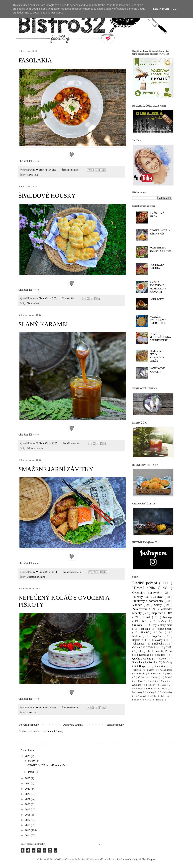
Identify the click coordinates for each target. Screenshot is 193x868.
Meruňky (168, 692)
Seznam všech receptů (142, 700)
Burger (143, 666)
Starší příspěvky (115, 725)
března (32, 761)
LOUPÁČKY (157, 299)
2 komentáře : (68, 298)
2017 (28, 820)
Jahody (142, 651)
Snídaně (162, 655)
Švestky (153, 662)
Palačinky (137, 688)
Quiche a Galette (142, 659)
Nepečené (32, 712)
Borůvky (168, 662)
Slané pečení (33, 303)
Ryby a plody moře (162, 625)
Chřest (142, 677)
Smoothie (138, 662)
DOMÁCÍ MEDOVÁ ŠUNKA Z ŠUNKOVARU (160, 337)
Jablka (145, 629)
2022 (28, 794)
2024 (28, 783)
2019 (28, 809)
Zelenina (153, 647)
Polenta (165, 696)
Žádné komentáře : (71, 170)
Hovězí (145, 632)
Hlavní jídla (32, 175)
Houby (155, 677)
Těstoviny (158, 640)
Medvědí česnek (147, 681)
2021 (28, 799)
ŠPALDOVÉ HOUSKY (47, 196)
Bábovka (159, 644)
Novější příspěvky (29, 725)
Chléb (169, 647)
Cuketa (137, 647)
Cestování (142, 696)
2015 (28, 830)
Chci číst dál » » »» (29, 161)
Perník (169, 651)
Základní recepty (35, 448)
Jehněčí (169, 677)
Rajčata (137, 640)
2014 (28, 835)
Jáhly (154, 696)
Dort (162, 632)
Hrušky (152, 685)
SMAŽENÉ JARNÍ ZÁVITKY (56, 469)
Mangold (153, 692)
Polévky (138, 597)
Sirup (164, 681)
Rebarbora (156, 673)
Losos (156, 651)
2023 (28, 789)
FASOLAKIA (35, 60)
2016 (28, 825)
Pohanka (142, 673)
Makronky (138, 692)
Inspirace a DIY (162, 613)
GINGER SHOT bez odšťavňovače (46, 765)
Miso (165, 685)
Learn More (161, 9)
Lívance (164, 688)
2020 (28, 804)
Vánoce (138, 605)
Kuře (162, 621)
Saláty (159, 605)
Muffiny (138, 636)
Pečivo (146, 621)
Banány (151, 670)
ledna (31, 772)
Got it (177, 9)
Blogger (151, 859)
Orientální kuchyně (36, 577)
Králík (151, 688)
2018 (28, 815)
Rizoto (163, 659)
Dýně (148, 617)
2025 (28, 778)
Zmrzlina (137, 685)
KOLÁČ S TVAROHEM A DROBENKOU (158, 320)
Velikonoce (139, 644)
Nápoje (168, 617)
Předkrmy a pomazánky (148, 601)
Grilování (138, 625)
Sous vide (160, 666)
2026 (28, 756)
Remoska (145, 655)
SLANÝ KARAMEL (44, 324)
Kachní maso (166, 670)
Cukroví (159, 597)
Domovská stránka (73, 725)
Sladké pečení (146, 583)
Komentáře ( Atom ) (52, 731)
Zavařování (141, 609)
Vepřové (137, 670)
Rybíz (169, 673)
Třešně (159, 700)
